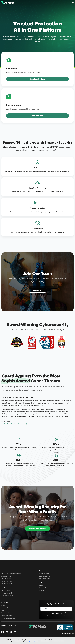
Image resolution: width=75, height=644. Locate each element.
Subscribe (56, 614)
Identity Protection (8, 584)
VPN (6, 579)
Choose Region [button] (68, 633)
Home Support (44, 574)
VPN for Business (7, 596)
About (3, 605)
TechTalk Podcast (7, 613)
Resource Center (7, 616)
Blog (3, 610)
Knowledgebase (44, 579)
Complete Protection (12, 574)
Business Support (45, 576)
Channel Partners (45, 588)
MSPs (41, 585)
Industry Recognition (8, 608)
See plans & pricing (38, 79)
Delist (7, 581)
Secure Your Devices (37, 529)
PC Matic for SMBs (8, 593)
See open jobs (38, 290)
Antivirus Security (7, 576)
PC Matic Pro (6, 590)
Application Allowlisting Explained (14, 424)
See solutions (37, 116)
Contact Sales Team (8, 618)
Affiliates (42, 590)
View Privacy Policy (32, 642)
